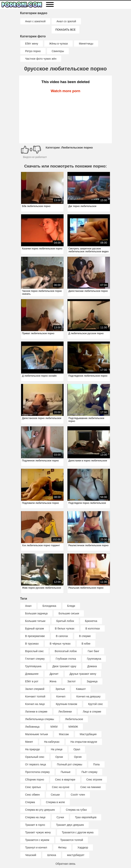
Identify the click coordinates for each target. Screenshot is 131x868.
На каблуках (52, 742)
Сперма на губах (76, 810)
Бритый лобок (65, 621)
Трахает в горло (35, 825)
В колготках (93, 628)
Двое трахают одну (64, 666)
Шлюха (52, 855)
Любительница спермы (40, 719)
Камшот (81, 689)
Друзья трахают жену (83, 674)
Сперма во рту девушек (40, 810)
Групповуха (94, 659)
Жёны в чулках (58, 44)
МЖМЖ (73, 727)
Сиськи (55, 795)
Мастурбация (88, 734)
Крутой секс (96, 704)
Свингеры (58, 51)
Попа (96, 764)
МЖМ (54, 727)
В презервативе (35, 636)
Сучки (60, 817)
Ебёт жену (32, 44)
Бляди (71, 606)
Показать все (66, 30)
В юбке (86, 644)
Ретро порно (33, 51)
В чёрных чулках (60, 644)
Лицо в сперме (92, 712)
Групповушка (33, 666)
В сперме (85, 636)
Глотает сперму (35, 659)
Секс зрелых (33, 787)
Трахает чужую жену (38, 832)
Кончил (61, 696)
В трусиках (32, 644)
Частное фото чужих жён (41, 59)
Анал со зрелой (66, 21)
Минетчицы (86, 44)
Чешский (31, 855)
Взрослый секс (34, 651)
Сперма (30, 802)
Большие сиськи (69, 613)
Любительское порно (77, 147)
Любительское (74, 719)
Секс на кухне (61, 787)
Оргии (59, 757)
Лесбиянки (65, 712)
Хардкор (83, 847)
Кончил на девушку (88, 696)
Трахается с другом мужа (78, 832)
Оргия (78, 757)
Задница (92, 681)
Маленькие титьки (37, 734)
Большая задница (36, 613)
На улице (57, 749)
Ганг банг (94, 651)
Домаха (92, 666)
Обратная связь (65, 864)
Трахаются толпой (72, 840)
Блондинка (49, 606)
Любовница (32, 727)
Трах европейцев (86, 817)
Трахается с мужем (37, 840)
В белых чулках (65, 628)
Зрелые (60, 689)
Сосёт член (78, 795)
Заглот (72, 681)
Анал (28, 606)
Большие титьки (35, 621)
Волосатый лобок (66, 651)
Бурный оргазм (34, 628)
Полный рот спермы (70, 764)
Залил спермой (35, 689)
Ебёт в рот (32, 681)
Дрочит (54, 674)
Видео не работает (35, 157)
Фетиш (62, 847)
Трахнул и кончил (36, 847)
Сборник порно (35, 780)
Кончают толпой (35, 696)
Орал (77, 749)
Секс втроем (94, 780)
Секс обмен (32, 795)
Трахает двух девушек (70, 825)
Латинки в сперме (36, 712)
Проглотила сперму (37, 772)
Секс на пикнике (91, 787)
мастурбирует (76, 855)
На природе (32, 749)
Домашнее (32, 674)
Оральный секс (35, 757)
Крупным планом (66, 704)
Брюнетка (91, 621)
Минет (29, 742)
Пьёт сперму (89, 772)
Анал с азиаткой (35, 21)
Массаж (64, 734)
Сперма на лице (35, 817)
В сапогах (62, 636)
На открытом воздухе (84, 742)
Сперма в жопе (55, 802)
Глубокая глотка (66, 659)
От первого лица (36, 764)
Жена (53, 681)
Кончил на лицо (35, 704)
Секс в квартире (65, 780)
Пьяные (66, 772)
